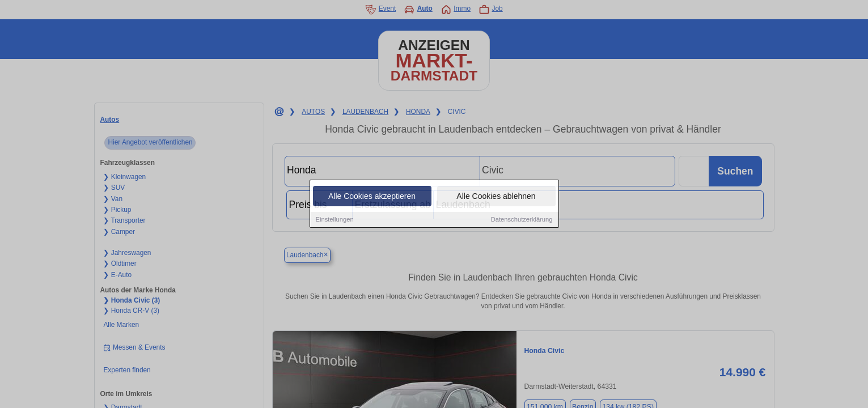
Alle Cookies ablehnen (496, 197)
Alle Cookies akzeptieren (372, 197)
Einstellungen (335, 220)
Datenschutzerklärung (522, 220)
